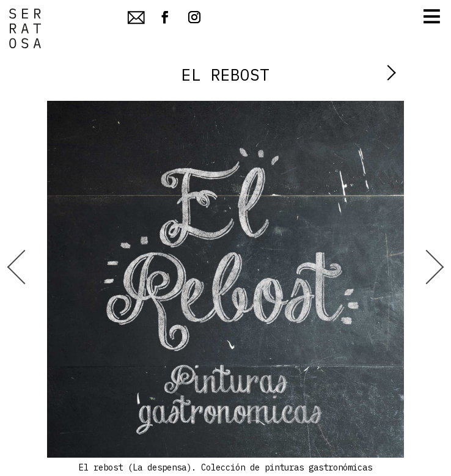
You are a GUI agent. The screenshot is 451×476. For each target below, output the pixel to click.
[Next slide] (427, 267)
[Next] (426, 288)
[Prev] (24, 288)
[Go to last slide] (25, 267)
